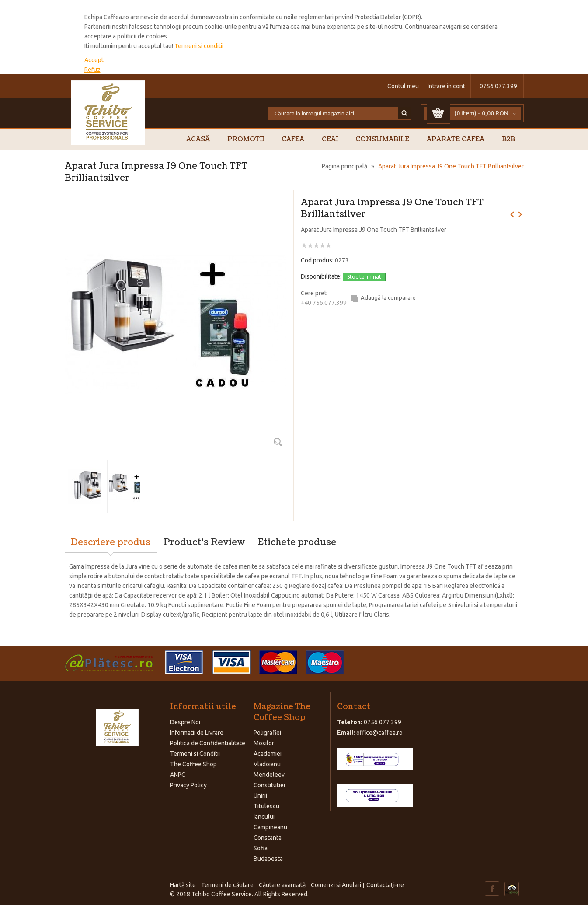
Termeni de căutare (227, 885)
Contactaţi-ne (385, 885)
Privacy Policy (188, 785)
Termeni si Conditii (195, 754)
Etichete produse (297, 542)
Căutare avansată (282, 885)
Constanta (268, 838)
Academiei (268, 754)
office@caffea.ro (379, 733)
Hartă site (183, 885)
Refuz (92, 70)
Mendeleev (269, 775)
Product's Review (204, 542)
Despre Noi (185, 722)
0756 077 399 (383, 722)
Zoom (278, 442)
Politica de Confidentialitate (208, 743)
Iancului (264, 817)
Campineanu (270, 827)
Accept (94, 60)
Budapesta (268, 859)
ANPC (178, 775)
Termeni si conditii (199, 46)
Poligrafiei (267, 733)
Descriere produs (111, 542)
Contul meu (403, 86)
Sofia (261, 848)
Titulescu (266, 806)
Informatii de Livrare (197, 733)
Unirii (260, 796)
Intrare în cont (446, 86)
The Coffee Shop (193, 764)
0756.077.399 (498, 86)
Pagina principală (344, 166)
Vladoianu (267, 764)
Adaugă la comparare (388, 297)
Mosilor (264, 743)
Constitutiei (269, 785)
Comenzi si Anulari (336, 885)
